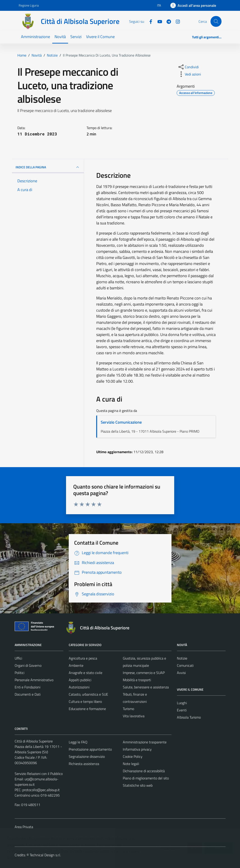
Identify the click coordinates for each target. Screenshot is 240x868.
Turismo (128, 709)
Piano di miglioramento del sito (146, 778)
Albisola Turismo (189, 717)
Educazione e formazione (87, 709)
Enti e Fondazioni (27, 687)
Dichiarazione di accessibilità (144, 771)
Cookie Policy (133, 756)
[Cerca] (216, 21)
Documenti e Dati (28, 694)
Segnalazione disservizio (87, 756)
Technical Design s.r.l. (45, 855)
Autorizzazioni (79, 687)
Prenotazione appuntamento (90, 749)
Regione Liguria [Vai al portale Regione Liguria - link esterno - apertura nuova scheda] (29, 5)
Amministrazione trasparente (145, 742)
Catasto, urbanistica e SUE (88, 694)
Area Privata (24, 827)
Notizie (182, 658)
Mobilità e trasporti (137, 680)
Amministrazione (35, 37)
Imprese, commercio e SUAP (144, 673)
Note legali (131, 764)
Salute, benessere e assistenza (146, 687)
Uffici (18, 658)
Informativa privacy (137, 749)
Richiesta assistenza (84, 764)
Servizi (76, 37)
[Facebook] (149, 21)
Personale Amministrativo (34, 680)
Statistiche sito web (138, 785)
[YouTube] (158, 21)
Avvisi (181, 673)
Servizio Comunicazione (121, 422)
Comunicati (185, 665)
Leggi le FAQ (78, 742)
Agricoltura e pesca (83, 658)
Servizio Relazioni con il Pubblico (39, 774)
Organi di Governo (28, 665)
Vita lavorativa (134, 716)
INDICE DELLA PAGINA (48, 167)
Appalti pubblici (80, 680)
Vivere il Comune (100, 37)
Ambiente (76, 665)
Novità (60, 37)
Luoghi (182, 703)
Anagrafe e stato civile (86, 673)
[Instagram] (176, 21)
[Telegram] (167, 21)
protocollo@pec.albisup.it (41, 790)
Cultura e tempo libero (85, 701)
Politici (19, 673)
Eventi (182, 710)
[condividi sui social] (188, 67)
